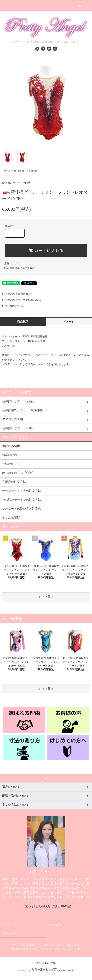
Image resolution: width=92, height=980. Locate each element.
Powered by (46, 970)
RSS (70, 949)
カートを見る (55, 924)
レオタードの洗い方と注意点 (22, 509)
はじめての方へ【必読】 (19, 473)
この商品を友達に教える (17, 294)
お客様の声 (10, 455)
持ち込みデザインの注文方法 (22, 500)
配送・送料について (54, 945)
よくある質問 (11, 518)
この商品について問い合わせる (20, 300)
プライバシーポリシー (52, 949)
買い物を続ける (12, 306)
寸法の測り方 (11, 464)
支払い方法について (31, 945)
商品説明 (23, 322)
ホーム (7, 171)
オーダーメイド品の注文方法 (22, 491)
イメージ (69, 322)
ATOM (77, 949)
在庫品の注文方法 (14, 482)
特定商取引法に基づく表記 (20, 268)
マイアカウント (10, 924)
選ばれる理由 (11, 446)
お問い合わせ (9, 933)
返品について (12, 263)
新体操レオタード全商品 (25, 171)
